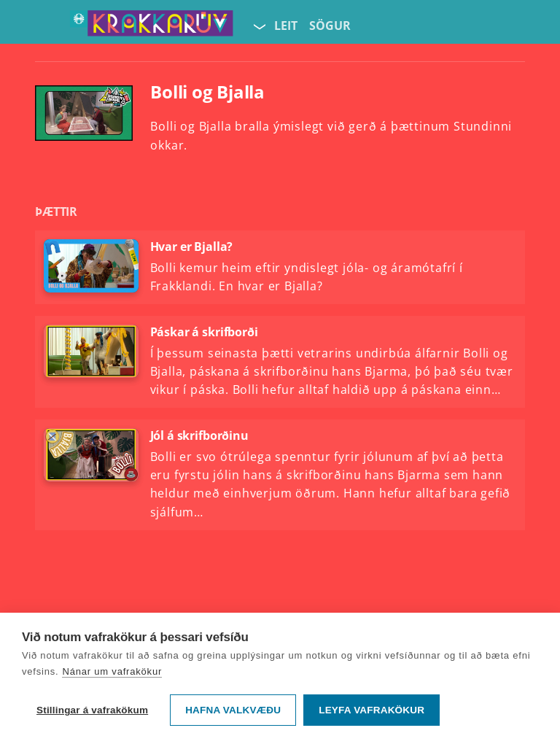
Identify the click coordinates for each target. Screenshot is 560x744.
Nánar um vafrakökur (112, 671)
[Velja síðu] (258, 26)
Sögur (330, 26)
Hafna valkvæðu (233, 710)
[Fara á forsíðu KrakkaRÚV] (152, 26)
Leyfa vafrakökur (372, 710)
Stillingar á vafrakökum (92, 710)
